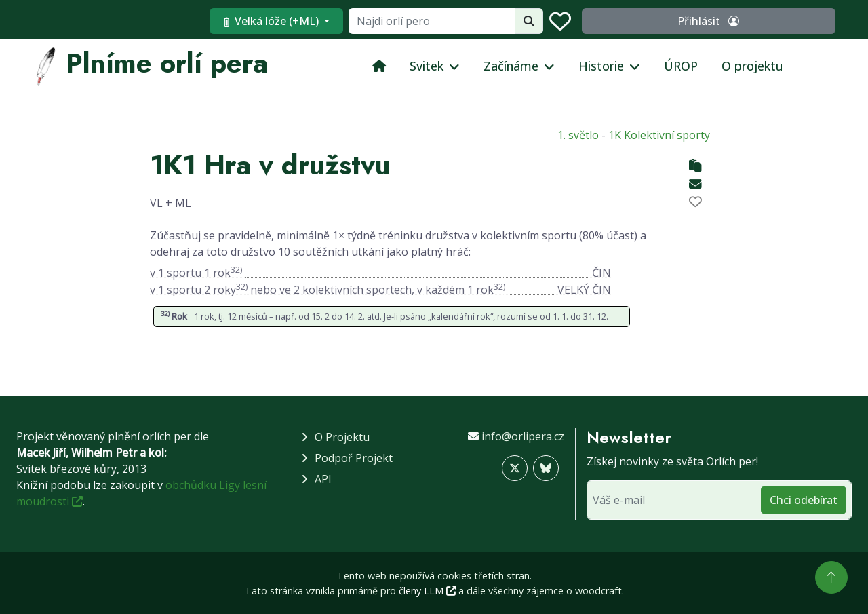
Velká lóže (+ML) (392, 21)
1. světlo (578, 135)
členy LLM (427, 591)
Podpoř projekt (354, 458)
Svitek (427, 66)
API (323, 479)
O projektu (752, 66)
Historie (601, 66)
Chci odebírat (804, 500)
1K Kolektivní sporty (659, 135)
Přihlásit (769, 21)
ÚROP (681, 66)
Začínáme (511, 66)
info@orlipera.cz (523, 436)
